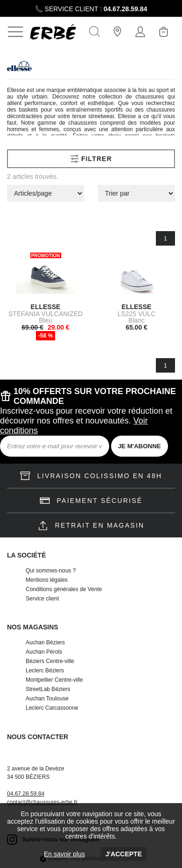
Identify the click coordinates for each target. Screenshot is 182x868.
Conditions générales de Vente (64, 589)
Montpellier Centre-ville (54, 680)
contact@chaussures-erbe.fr (42, 802)
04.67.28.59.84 (125, 9)
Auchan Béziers (45, 642)
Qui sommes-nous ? (51, 571)
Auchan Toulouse (47, 699)
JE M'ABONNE (140, 446)
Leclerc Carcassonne (52, 708)
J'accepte (124, 854)
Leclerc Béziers (45, 670)
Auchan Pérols (44, 652)
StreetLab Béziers (48, 689)
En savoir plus (64, 854)
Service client (42, 599)
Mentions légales (47, 580)
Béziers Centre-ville (50, 661)
